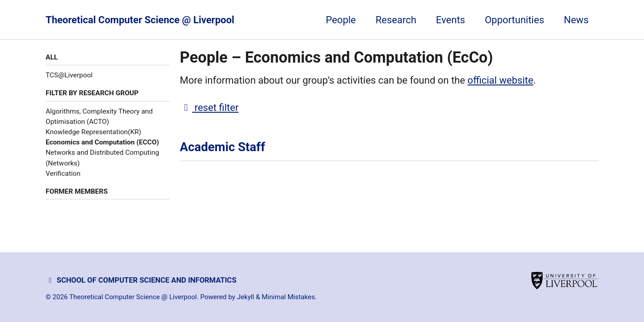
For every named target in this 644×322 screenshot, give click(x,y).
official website (500, 80)
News (576, 20)
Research (396, 20)
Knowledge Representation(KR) (93, 132)
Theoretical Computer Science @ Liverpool (140, 20)
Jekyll (246, 297)
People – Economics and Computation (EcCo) (336, 57)
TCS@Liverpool (69, 75)
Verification (63, 174)
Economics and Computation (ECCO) (102, 142)
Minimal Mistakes (288, 297)
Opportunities (515, 20)
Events (451, 20)
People (341, 20)
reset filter (209, 108)
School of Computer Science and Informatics (141, 280)
